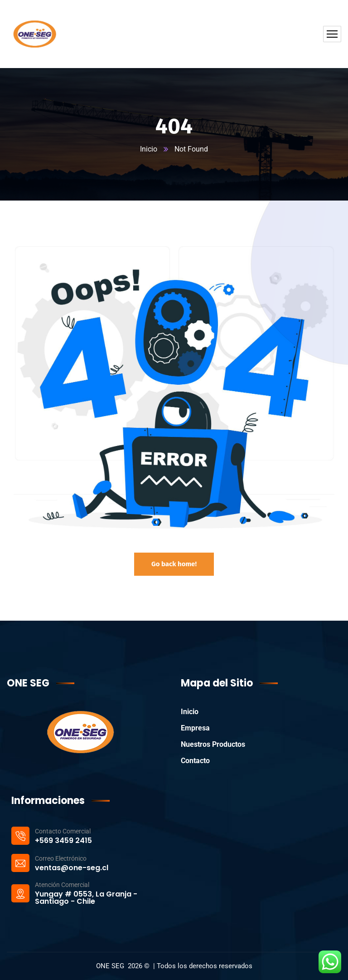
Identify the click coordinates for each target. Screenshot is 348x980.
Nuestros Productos (213, 744)
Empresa (195, 728)
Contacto (195, 761)
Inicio (149, 149)
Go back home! (174, 564)
